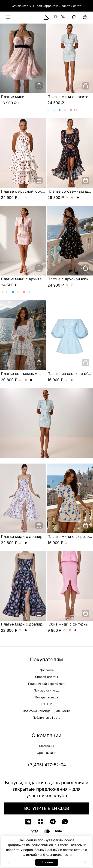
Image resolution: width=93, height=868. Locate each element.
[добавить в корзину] (39, 86)
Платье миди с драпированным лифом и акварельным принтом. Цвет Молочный (20, 543)
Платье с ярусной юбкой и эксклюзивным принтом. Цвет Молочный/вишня (20, 198)
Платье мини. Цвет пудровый (19, 103)
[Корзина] (85, 17)
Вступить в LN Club (47, 808)
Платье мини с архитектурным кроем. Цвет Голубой (60, 110)
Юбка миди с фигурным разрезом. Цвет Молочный (64, 631)
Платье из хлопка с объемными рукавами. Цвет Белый (66, 380)
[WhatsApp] (65, 822)
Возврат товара (47, 697)
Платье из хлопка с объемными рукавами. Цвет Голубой (72, 380)
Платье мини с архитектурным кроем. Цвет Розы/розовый (54, 110)
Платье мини (13, 97)
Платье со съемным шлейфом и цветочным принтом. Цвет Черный (78, 198)
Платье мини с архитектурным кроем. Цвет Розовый (71, 110)
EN (56, 17)
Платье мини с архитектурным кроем (36, 279)
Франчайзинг (46, 753)
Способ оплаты (46, 677)
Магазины (47, 746)
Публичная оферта (46, 718)
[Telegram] (53, 822)
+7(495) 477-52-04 (47, 765)
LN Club (46, 704)
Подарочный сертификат (46, 684)
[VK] (28, 822)
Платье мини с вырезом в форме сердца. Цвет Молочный (66, 543)
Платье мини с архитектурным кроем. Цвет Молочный (65, 110)
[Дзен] (40, 822)
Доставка (47, 670)
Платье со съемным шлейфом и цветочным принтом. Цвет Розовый (72, 198)
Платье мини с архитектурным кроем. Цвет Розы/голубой (49, 110)
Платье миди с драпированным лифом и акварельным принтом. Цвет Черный (26, 543)
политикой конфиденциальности (46, 855)
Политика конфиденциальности (46, 711)
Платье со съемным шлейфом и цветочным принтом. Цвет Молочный (67, 198)
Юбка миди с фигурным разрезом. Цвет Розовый (70, 631)
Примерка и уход (46, 690)
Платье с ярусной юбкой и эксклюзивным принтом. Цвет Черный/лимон (26, 198)
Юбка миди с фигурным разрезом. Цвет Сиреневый (76, 631)
